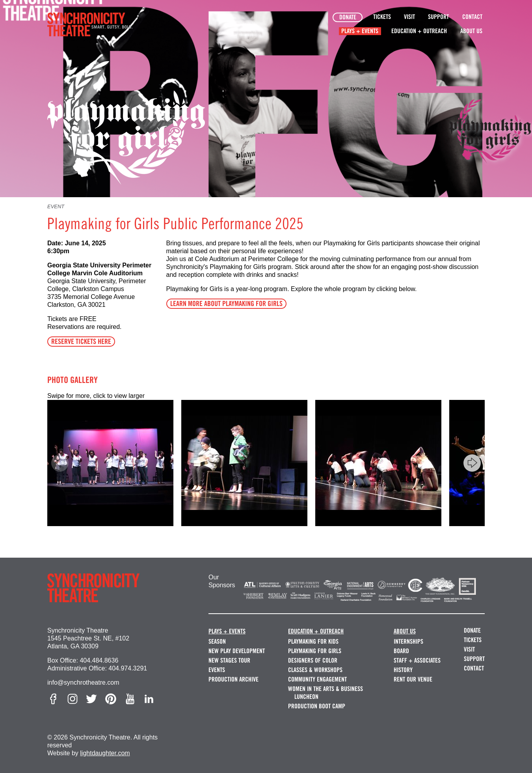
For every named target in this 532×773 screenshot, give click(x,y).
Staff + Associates (417, 660)
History (403, 670)
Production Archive (233, 679)
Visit (409, 17)
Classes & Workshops (315, 670)
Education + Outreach (419, 31)
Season (217, 641)
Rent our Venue (413, 679)
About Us (471, 31)
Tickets (382, 17)
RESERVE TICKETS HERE (81, 342)
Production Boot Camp (317, 706)
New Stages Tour (229, 660)
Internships (408, 641)
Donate (348, 17)
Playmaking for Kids (313, 641)
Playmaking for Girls (315, 651)
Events (217, 670)
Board (401, 651)
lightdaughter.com (105, 753)
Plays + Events (360, 31)
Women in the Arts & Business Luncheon (326, 693)
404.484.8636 (99, 660)
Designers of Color (313, 660)
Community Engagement (317, 679)
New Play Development (237, 651)
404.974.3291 (128, 668)
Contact (472, 17)
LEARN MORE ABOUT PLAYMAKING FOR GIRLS (226, 304)
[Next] (472, 463)
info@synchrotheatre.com (83, 682)
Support (438, 17)
